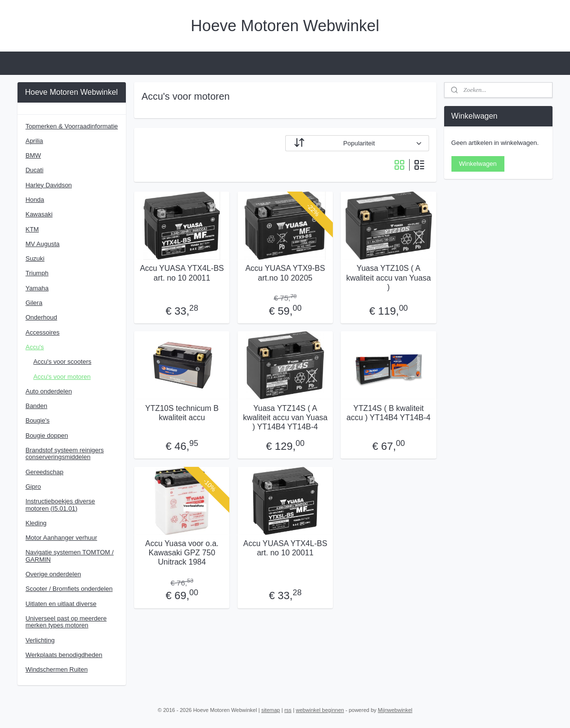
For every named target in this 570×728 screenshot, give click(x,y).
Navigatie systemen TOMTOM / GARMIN (69, 556)
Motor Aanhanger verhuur (61, 538)
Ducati (34, 170)
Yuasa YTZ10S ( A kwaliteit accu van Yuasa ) (388, 277)
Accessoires (42, 332)
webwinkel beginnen (320, 710)
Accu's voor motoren (62, 377)
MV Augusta (42, 244)
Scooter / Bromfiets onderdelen (69, 589)
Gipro (33, 487)
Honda (35, 200)
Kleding (36, 523)
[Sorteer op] (357, 143)
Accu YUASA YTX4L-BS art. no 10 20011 (181, 273)
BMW (33, 155)
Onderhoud (41, 317)
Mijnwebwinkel (395, 710)
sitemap (271, 710)
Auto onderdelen (48, 391)
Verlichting (40, 640)
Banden (36, 406)
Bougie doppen (46, 435)
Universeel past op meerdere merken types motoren (66, 622)
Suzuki (35, 258)
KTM (32, 229)
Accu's (35, 347)
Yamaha (37, 288)
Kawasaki (39, 214)
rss (288, 710)
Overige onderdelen (53, 574)
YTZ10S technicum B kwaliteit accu (181, 412)
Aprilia (34, 141)
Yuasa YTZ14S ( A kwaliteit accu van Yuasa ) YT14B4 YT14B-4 (285, 417)
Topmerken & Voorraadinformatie (71, 126)
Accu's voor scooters (62, 362)
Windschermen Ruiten (56, 669)
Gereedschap (44, 472)
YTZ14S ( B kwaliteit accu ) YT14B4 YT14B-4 (389, 412)
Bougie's (37, 420)
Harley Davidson (48, 185)
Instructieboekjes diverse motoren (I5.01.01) (60, 505)
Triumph (37, 273)
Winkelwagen (478, 164)
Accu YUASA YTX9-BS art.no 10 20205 (285, 273)
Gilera (34, 303)
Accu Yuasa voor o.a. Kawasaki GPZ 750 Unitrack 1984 (181, 552)
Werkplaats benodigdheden (64, 655)
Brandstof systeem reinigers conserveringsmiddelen (64, 453)
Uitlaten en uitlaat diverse (61, 604)
